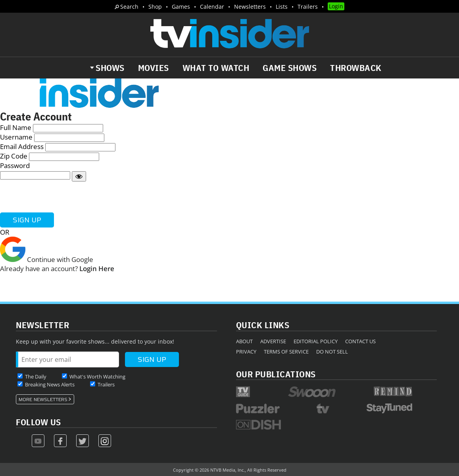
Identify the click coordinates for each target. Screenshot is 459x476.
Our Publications (276, 374)
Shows (110, 68)
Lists (282, 7)
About (244, 341)
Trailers (308, 7)
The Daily (36, 377)
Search (129, 7)
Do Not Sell (332, 352)
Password (15, 165)
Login (336, 6)
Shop (155, 7)
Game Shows (290, 68)
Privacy (246, 352)
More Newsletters (43, 400)
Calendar (212, 7)
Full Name (16, 127)
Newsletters (250, 7)
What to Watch (216, 68)
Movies (154, 68)
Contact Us (360, 341)
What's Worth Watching (97, 377)
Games (181, 7)
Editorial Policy (316, 341)
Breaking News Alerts (50, 384)
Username (16, 137)
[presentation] (60, 197)
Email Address (22, 146)
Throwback (356, 68)
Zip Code (14, 156)
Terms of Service (286, 352)
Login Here (97, 269)
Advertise (273, 341)
